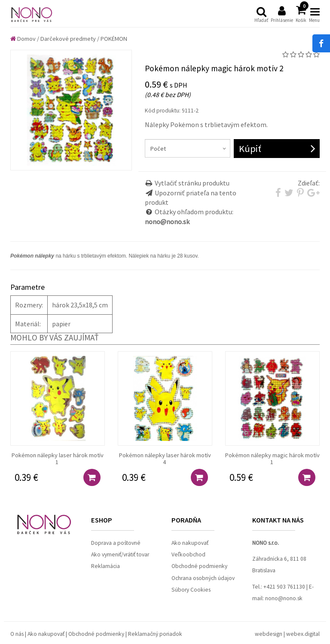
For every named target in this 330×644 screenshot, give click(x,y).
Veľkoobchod (188, 554)
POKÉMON (114, 39)
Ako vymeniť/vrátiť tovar (120, 554)
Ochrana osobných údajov (203, 578)
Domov (23, 39)
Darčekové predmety (68, 39)
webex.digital (303, 634)
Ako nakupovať (190, 543)
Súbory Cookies (191, 590)
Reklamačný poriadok (155, 634)
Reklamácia (105, 566)
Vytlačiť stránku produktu (192, 183)
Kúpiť (250, 149)
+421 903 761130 (284, 587)
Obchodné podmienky (199, 566)
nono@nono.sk (284, 598)
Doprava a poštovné (116, 543)
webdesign (269, 634)
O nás (17, 634)
